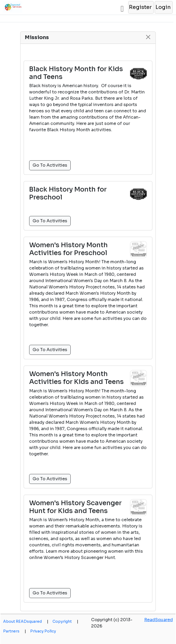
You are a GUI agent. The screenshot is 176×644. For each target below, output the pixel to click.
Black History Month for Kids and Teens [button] (76, 73)
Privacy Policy (43, 631)
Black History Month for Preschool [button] (68, 193)
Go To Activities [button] (50, 165)
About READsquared (26, 621)
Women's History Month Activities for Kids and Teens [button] (76, 378)
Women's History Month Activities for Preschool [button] (68, 249)
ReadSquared (159, 620)
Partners (15, 631)
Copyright (65, 621)
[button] (141, 7)
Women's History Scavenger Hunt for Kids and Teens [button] (75, 507)
